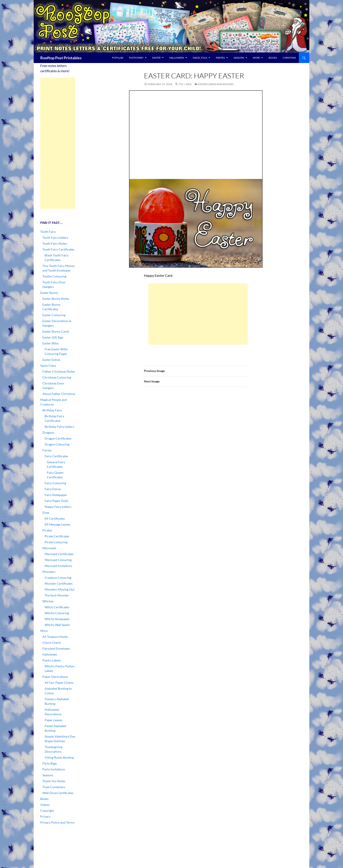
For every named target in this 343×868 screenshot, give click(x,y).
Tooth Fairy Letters (55, 238)
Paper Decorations (55, 677)
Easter (156, 58)
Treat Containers (54, 787)
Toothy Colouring (54, 276)
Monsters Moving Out (59, 589)
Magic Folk (200, 58)
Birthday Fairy (52, 410)
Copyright (47, 811)
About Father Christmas (59, 394)
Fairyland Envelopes (56, 648)
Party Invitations (54, 769)
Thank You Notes (54, 781)
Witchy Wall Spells (57, 625)
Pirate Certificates (57, 536)
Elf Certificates (55, 518)
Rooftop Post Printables (61, 58)
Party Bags (50, 763)
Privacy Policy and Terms (57, 822)
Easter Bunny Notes (56, 299)
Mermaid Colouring (58, 560)
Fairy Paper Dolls (56, 501)
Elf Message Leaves (57, 524)
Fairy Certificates (56, 456)
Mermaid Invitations (58, 566)
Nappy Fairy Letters (58, 507)
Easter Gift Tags (53, 337)
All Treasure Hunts (55, 637)
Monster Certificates (59, 583)
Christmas (289, 58)
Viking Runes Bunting (59, 757)
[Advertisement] (198, 314)
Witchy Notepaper (57, 619)
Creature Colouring (58, 578)
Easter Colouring (54, 315)
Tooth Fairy (136, 58)
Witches (48, 601)
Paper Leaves (53, 720)
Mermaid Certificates (59, 554)
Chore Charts (52, 643)
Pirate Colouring (56, 542)
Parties (220, 58)
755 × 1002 (185, 84)
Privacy (45, 816)
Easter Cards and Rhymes (216, 84)
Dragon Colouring (57, 444)
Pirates (47, 530)
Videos (45, 805)
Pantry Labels (52, 660)
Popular (118, 58)
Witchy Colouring (57, 613)
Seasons (239, 58)
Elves (46, 513)
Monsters (49, 572)
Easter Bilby (51, 343)
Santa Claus (48, 366)
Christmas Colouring (57, 377)
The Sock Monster (57, 595)
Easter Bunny (49, 293)
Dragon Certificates (58, 438)
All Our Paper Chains (59, 683)
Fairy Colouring (55, 483)
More (256, 58)
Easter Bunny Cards (56, 331)
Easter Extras (51, 360)
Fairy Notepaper (56, 495)
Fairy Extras (53, 489)
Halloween (177, 58)
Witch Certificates (57, 607)
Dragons (48, 432)
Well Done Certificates (58, 793)
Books (273, 58)
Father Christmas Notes (59, 371)
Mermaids (49, 548)
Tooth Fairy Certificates (58, 249)
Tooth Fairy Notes (55, 243)
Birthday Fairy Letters (59, 427)
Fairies (47, 450)
